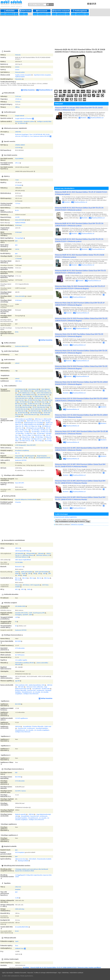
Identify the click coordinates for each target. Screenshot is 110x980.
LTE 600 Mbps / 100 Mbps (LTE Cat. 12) (33, 439)
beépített (18, 889)
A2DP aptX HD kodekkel (42, 572)
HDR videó (21, 687)
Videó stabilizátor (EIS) (21, 685)
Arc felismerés (22, 123)
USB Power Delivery (28, 555)
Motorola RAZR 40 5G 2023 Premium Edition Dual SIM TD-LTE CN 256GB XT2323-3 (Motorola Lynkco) (79, 209)
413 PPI (17, 217)
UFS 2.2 (17, 163)
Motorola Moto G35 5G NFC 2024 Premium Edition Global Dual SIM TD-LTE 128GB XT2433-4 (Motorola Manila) (80, 482)
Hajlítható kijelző (20, 77)
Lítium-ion (18, 887)
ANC (25, 458)
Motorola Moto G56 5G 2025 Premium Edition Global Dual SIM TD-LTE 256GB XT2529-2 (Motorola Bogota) (81, 367)
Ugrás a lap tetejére (8, 973)
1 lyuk (17, 180)
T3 (19, 453)
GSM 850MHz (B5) (20, 389)
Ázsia (17, 946)
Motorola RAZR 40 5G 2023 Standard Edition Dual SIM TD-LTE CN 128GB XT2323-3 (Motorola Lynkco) (79, 225)
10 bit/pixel (18, 232)
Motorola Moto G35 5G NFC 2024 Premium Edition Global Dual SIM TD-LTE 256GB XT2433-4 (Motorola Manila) (80, 465)
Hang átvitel (19, 456)
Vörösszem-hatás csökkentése (35, 687)
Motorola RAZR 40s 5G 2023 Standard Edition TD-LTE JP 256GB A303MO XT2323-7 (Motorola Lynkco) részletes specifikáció (66, 968)
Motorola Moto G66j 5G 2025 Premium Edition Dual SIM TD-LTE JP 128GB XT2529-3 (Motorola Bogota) (80, 304)
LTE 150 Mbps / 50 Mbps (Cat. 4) (41, 430)
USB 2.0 (17, 548)
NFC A (17, 589)
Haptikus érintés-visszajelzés (23, 75)
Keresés (50, 4)
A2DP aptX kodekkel (27, 572)
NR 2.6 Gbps (48, 441)
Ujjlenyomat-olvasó (21, 859)
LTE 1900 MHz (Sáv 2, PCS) (23, 396)
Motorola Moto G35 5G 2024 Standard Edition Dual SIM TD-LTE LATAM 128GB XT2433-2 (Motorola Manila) (81, 400)
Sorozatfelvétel (37, 689)
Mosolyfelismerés (27, 692)
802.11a (17, 578)
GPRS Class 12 (39, 419)
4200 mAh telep (20, 909)
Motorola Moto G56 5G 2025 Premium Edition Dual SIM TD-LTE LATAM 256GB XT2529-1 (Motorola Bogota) (81, 383)
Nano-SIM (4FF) (31, 445)
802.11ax (18, 580)
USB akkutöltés (19, 553)
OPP (50, 574)
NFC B (23, 589)
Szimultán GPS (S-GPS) (21, 613)
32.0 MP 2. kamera (20, 791)
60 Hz (17, 332)
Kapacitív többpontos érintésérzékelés (26, 499)
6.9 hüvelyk (18, 185)
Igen (16, 241)
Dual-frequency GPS (39, 613)
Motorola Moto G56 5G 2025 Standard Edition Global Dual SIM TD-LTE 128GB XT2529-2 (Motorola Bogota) (81, 352)
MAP (44, 574)
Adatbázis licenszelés (20, 973)
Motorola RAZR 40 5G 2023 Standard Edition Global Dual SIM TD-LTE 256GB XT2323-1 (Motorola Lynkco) (80, 272)
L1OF (17, 617)
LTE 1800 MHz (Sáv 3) (39, 396)
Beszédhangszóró (30, 456)
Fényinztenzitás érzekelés (44, 859)
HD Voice (31, 458)
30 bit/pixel (18, 225)
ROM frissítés (26, 11)
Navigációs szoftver (29, 121)
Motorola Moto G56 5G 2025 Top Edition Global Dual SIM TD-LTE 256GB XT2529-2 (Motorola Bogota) (79, 335)
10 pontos (18, 502)
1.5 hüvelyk (18, 259)
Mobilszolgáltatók (80, 11)
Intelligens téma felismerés (31, 694)
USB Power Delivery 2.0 (43, 555)
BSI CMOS (18, 641)
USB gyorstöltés (31, 553)
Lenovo (17, 67)
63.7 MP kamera (20, 655)
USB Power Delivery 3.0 (22, 557)
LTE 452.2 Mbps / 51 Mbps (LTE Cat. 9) (33, 435)
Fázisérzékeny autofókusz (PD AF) (24, 663)
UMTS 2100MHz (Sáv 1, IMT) (43, 391)
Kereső (3, 14)
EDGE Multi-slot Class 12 (34, 421)
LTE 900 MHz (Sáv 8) (33, 400)
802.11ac (47, 578)
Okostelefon (19, 79)
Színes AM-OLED (20, 220)
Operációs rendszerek (61, 11)
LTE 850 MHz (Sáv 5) (40, 398)
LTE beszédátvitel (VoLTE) (43, 458)
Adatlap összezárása (28, 90)
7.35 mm (18, 102)
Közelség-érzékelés (23, 861)
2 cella (17, 898)
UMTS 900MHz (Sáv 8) (29, 395)
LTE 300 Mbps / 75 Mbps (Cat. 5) (25, 433)
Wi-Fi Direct (26, 585)
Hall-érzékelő (32, 859)
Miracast (18, 585)
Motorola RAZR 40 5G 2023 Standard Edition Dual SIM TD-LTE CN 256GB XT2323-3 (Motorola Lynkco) (79, 240)
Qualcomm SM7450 (21, 460)
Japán (17, 941)
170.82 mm (18, 99)
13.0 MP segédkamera (21, 718)
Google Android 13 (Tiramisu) (23, 118)
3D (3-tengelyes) (20, 852)
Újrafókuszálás (46, 689)
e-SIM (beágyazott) (20, 445)
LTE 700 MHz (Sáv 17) (40, 402)
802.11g (32, 578)
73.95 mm (18, 96)
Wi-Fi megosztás (35, 585)
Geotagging (18, 615)
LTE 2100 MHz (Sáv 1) (44, 395)
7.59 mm (18, 203)
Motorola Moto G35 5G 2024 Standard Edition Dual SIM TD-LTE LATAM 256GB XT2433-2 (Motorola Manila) (81, 416)
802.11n (39, 578)
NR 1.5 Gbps (39, 441)
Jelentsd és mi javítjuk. (77, 524)
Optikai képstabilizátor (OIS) (37, 685)
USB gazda (41, 553)
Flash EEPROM (19, 159)
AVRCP (17, 574)
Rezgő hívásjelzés (42, 456)
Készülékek (9, 11)
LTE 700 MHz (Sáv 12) (26, 402)
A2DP (17, 572)
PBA (24, 575)
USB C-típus (18, 381)
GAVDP (24, 574)
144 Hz (17, 249)
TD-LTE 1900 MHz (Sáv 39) (40, 407)
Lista (16, 14)
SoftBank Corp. (19, 948)
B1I (16, 626)
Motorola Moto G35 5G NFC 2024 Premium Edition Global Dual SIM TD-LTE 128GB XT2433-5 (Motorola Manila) (80, 498)
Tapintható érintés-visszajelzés (42, 75)
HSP (39, 574)
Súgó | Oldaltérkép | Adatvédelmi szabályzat (71, 973)
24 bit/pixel (18, 300)
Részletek (82, 118)
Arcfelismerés (40, 690)
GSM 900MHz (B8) (33, 389)
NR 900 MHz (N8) (23, 413)
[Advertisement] (55, 32)
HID (34, 574)
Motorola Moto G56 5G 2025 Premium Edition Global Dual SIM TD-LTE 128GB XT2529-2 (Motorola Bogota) (81, 320)
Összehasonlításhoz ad (44, 90)
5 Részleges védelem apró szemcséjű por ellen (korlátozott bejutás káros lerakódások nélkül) (32, 870)
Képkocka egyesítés (21, 814)
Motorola (18, 55)
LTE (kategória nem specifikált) (35, 428)
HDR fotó (50, 685)
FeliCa (29, 589)
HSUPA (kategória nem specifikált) (34, 423)
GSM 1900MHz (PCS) (26, 391)
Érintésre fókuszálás (21, 690)
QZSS (31, 615)
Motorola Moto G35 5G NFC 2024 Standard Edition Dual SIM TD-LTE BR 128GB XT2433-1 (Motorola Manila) (81, 449)
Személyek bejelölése (42, 728)
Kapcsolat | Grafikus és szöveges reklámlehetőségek (42, 973)
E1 (16, 622)
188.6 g (17, 107)
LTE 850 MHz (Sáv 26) (28, 406)
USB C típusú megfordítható (23, 560)
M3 (16, 453)
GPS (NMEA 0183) (20, 606)
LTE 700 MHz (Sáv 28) (43, 406)
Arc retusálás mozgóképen (42, 730)
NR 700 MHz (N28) (36, 413)
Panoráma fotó (31, 690)
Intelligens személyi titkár (44, 121)
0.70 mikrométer (20, 648)
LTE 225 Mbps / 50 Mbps (22, 432)
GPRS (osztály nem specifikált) (24, 419)
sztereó (17, 363)
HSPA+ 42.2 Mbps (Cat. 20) (32, 426)
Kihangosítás (19, 458)
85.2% (17, 210)
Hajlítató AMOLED (20, 223)
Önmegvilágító (19, 238)
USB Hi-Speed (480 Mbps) (22, 551)
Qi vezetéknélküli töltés (22, 927)
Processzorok (42, 11)
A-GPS (30, 613)
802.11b (25, 578)
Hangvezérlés (19, 121)
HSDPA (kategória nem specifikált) (33, 424)
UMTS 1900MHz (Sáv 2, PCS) (26, 393)
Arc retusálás (37, 692)
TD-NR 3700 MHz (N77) (31, 414)
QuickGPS (25, 615)
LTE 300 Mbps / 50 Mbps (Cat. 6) (41, 432)
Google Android (20, 116)
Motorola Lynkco (20, 72)
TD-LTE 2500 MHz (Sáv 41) (38, 409)
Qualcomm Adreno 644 (22, 346)
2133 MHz (18, 148)
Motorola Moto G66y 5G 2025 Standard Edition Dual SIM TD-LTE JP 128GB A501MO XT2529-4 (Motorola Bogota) (80, 287)
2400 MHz (18, 132)
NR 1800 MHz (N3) (47, 411)
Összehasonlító (10, 14)
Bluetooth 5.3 (19, 567)
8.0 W (17, 931)
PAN (19, 575)
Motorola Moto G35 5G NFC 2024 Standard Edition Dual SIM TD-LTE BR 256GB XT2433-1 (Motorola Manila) (81, 433)
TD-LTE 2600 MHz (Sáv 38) (23, 407)
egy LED (17, 681)
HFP (29, 574)
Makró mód (48, 726)
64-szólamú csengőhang (22, 450)
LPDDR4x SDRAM (20, 145)
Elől (16, 773)
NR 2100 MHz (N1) (34, 411)
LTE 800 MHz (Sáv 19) (34, 404)
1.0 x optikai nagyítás (21, 660)
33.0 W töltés (19, 562)
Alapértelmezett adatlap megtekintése (66, 517)
